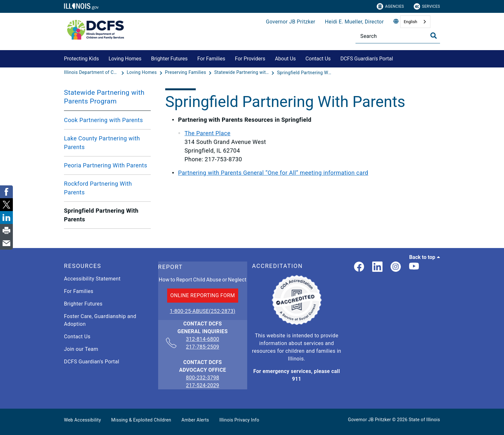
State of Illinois (424, 420)
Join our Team (81, 349)
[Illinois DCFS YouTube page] (414, 267)
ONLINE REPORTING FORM (203, 295)
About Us (285, 59)
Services (427, 6)
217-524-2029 (203, 385)
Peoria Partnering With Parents (106, 165)
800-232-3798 (203, 378)
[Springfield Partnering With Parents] (304, 73)
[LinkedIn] (377, 267)
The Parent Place (207, 133)
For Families (211, 59)
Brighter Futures (169, 59)
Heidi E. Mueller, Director (354, 22)
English (410, 22)
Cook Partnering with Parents (104, 120)
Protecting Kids (81, 59)
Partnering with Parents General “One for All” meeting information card (273, 173)
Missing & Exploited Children (141, 420)
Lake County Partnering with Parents (102, 143)
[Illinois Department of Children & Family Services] (92, 73)
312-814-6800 (203, 340)
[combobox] (415, 22)
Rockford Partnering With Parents (98, 188)
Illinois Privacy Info (239, 420)
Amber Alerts (195, 420)
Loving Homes (125, 59)
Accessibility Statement (92, 279)
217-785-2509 (203, 347)
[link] (359, 267)
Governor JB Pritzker (291, 22)
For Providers (250, 59)
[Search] (398, 36)
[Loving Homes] (142, 73)
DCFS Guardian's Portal (367, 59)
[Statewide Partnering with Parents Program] (242, 73)
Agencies (390, 6)
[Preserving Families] (186, 73)
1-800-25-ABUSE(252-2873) (203, 311)
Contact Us (318, 59)
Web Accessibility (82, 420)
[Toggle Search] (434, 36)
